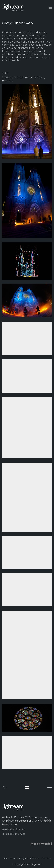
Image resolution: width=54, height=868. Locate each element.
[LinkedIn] (35, 859)
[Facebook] (10, 859)
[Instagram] (23, 859)
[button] (50, 7)
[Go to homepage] (13, 7)
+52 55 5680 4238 (15, 834)
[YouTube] (46, 859)
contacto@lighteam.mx (13, 829)
